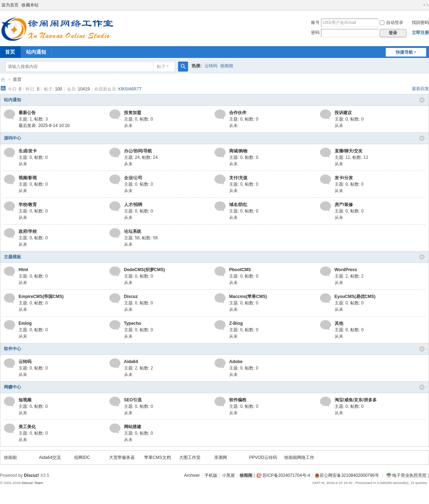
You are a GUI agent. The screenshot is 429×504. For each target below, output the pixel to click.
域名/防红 (238, 205)
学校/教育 (28, 205)
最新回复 (420, 89)
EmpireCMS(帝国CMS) (41, 297)
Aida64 (131, 362)
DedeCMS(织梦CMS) (145, 270)
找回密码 (420, 23)
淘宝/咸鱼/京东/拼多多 (356, 400)
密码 (315, 33)
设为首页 (10, 5)
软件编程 (238, 400)
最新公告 (27, 113)
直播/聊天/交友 (349, 151)
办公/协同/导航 (138, 151)
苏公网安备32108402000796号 (349, 475)
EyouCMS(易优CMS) (355, 297)
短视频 (25, 400)
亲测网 (221, 457)
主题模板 (13, 257)
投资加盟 (133, 113)
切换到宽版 (426, 5)
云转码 (211, 66)
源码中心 (13, 138)
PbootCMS (240, 270)
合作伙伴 (238, 113)
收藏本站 (30, 5)
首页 (17, 79)
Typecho (133, 323)
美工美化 (27, 427)
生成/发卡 (28, 151)
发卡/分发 (344, 178)
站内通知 (36, 52)
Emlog (25, 323)
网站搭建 (133, 427)
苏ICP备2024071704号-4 (286, 475)
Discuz (131, 297)
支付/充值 (238, 178)
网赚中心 (13, 387)
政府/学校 (28, 231)
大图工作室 (190, 457)
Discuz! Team (32, 483)
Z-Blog (236, 323)
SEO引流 (133, 400)
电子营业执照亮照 (406, 475)
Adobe (236, 362)
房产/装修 (344, 205)
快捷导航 (404, 52)
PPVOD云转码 (263, 457)
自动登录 (391, 23)
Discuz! (32, 475)
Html (23, 270)
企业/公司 (133, 178)
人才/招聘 (133, 205)
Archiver (192, 475)
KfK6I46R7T (130, 89)
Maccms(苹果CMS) (248, 297)
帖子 (161, 67)
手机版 (211, 475)
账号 (315, 23)
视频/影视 (28, 178)
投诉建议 (343, 113)
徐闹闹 (227, 66)
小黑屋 (228, 475)
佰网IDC (82, 457)
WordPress (346, 270)
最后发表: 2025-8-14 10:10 (44, 126)
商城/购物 (238, 151)
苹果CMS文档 (157, 457)
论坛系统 (133, 231)
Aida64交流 (50, 457)
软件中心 (13, 349)
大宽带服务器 (122, 457)
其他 (339, 323)
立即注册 (420, 33)
